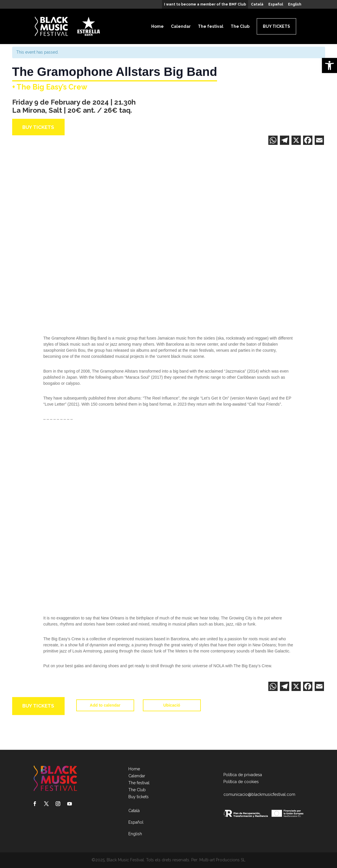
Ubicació (172, 703)
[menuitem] (257, 6)
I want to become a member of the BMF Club (205, 4)
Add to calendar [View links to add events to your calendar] (105, 703)
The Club (240, 26)
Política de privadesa (243, 775)
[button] (329, 65)
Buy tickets (276, 26)
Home (157, 26)
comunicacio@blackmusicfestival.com (259, 794)
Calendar (181, 26)
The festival (211, 26)
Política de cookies (241, 782)
